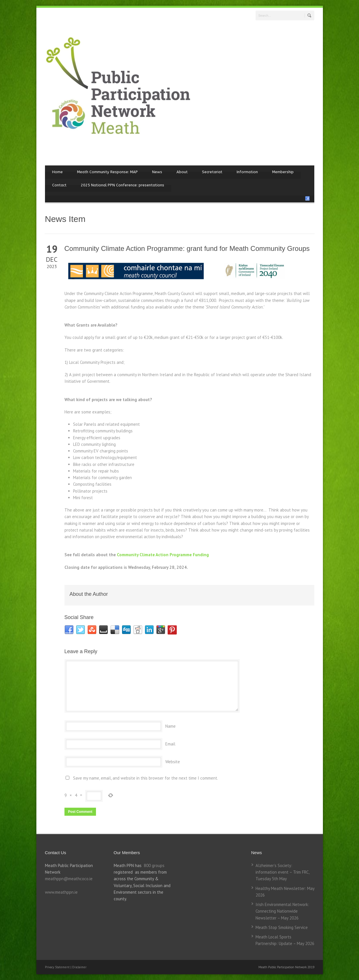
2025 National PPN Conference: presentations (122, 185)
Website (173, 762)
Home (57, 172)
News (157, 172)
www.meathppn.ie (61, 892)
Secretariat (212, 172)
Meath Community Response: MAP (107, 172)
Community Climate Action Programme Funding (163, 555)
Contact (59, 185)
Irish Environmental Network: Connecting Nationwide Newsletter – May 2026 (282, 911)
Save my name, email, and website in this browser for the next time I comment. (146, 778)
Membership (283, 172)
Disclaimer (79, 967)
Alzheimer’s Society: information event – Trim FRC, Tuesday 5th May (282, 872)
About (182, 172)
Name (170, 726)
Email (170, 744)
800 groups (154, 865)
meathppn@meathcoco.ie (69, 879)
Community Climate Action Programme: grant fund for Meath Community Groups (187, 248)
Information (247, 172)
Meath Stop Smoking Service (282, 927)
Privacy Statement (58, 967)
